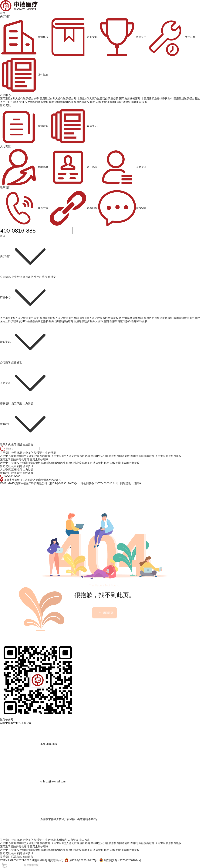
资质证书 (122, 37)
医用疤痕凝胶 (82, 321)
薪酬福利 (24, 167)
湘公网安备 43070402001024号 (99, 483)
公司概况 (24, 37)
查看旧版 (73, 208)
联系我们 (5, 188)
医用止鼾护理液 (9, 321)
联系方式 (24, 208)
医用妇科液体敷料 (120, 321)
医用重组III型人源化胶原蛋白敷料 (59, 318)
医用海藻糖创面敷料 (131, 318)
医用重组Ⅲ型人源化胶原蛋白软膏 (19, 318)
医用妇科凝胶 (139, 321)
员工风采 (73, 167)
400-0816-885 (12, 476)
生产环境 (171, 37)
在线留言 (122, 208)
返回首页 (106, 641)
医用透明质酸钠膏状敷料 (158, 318)
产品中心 (5, 95)
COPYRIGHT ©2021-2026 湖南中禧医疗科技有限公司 (32, 860)
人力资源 (5, 146)
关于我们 (5, 16)
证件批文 (24, 75)
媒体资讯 (73, 126)
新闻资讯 (5, 105)
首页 (3, 13)
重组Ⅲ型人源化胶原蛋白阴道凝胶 (99, 318)
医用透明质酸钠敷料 (61, 321)
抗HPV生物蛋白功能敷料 (34, 321)
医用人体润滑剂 (99, 321)
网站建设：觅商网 (131, 483)
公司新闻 (24, 126)
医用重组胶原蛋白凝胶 (187, 318)
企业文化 (73, 37)
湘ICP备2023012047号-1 (64, 483)
